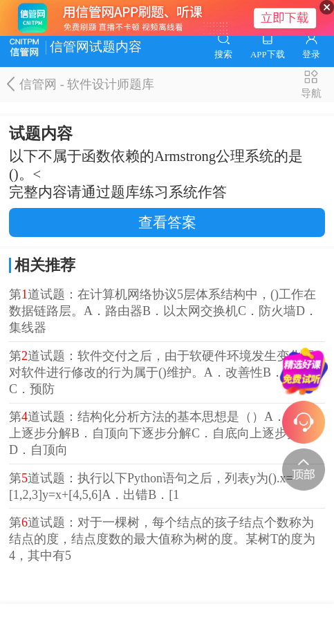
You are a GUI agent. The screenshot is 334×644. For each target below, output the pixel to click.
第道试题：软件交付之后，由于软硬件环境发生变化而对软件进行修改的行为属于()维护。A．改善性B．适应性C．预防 (165, 372)
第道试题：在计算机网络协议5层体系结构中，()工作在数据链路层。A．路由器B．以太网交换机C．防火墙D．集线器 (163, 311)
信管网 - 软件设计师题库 (81, 84)
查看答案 (167, 222)
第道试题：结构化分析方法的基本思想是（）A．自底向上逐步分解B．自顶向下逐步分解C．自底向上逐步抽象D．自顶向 (166, 433)
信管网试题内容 (76, 47)
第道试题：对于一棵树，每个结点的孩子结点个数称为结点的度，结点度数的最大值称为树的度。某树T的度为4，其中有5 (162, 539)
